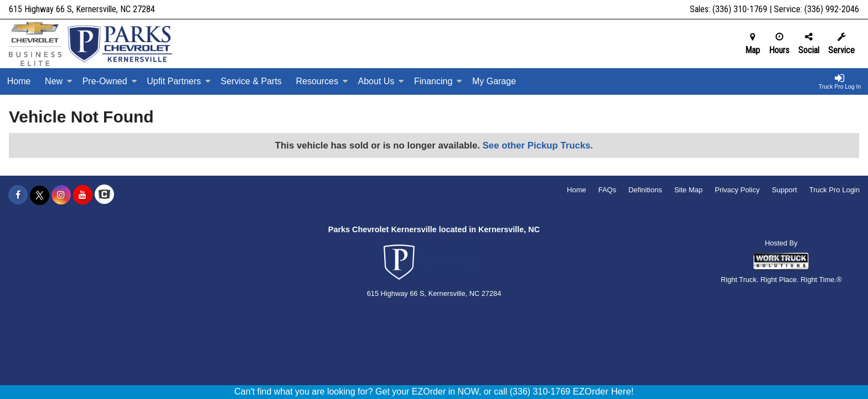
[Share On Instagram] (61, 195)
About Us (381, 81)
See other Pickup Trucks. (538, 145)
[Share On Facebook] (18, 195)
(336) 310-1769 (740, 9)
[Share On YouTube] (83, 195)
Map (753, 44)
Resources (322, 81)
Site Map (688, 190)
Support (784, 190)
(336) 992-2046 (832, 9)
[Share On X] (40, 195)
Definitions (645, 190)
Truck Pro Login (835, 190)
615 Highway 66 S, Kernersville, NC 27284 (82, 9)
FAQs (608, 190)
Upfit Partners (179, 81)
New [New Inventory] (59, 81)
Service (841, 44)
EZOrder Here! (603, 392)
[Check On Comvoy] (104, 195)
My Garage (494, 81)
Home (19, 81)
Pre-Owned (110, 81)
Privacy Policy (737, 190)
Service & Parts (251, 81)
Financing (438, 81)
